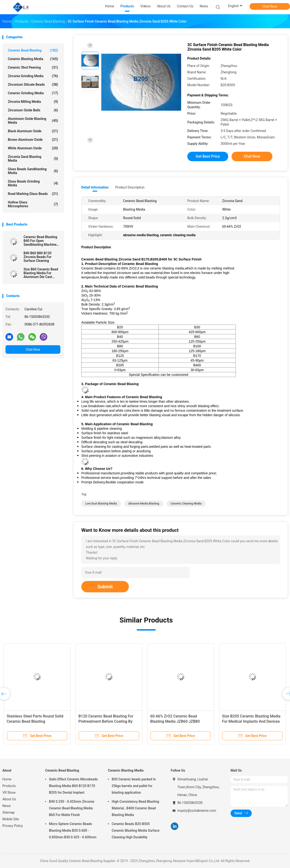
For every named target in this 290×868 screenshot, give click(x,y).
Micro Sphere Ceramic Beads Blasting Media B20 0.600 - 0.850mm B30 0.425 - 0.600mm (73, 830)
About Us (9, 799)
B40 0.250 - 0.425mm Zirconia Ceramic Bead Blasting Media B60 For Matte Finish (72, 808)
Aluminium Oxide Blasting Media (33, 121)
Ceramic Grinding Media (33, 93)
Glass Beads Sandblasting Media (33, 171)
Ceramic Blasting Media (33, 59)
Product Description (130, 187)
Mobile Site (11, 819)
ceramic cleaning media (186, 504)
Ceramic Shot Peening (33, 67)
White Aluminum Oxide (33, 148)
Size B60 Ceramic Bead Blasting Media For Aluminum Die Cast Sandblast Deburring (41, 273)
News (7, 806)
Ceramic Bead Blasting (33, 50)
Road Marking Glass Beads (33, 194)
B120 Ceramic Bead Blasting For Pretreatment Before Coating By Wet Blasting (106, 721)
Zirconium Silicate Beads (33, 85)
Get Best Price (208, 156)
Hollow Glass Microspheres (33, 204)
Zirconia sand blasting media (33, 159)
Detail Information (95, 187)
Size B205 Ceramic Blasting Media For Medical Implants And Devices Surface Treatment (251, 721)
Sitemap (8, 812)
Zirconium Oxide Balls (33, 110)
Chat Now (270, 6)
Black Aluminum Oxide (33, 131)
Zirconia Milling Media (33, 102)
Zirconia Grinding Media (33, 76)
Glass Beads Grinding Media (33, 183)
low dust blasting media (101, 504)
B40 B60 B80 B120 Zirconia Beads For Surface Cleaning (37, 257)
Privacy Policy (13, 826)
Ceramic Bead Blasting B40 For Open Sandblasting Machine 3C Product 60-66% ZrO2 (42, 241)
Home (7, 779)
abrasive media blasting (144, 504)
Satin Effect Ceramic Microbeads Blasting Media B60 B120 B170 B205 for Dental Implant (73, 786)
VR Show (9, 793)
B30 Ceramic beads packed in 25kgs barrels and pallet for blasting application (134, 786)
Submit (105, 587)
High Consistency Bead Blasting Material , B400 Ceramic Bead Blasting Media (135, 808)
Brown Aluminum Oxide (33, 140)
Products (9, 786)
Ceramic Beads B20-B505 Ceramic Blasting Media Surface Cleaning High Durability (136, 830)
